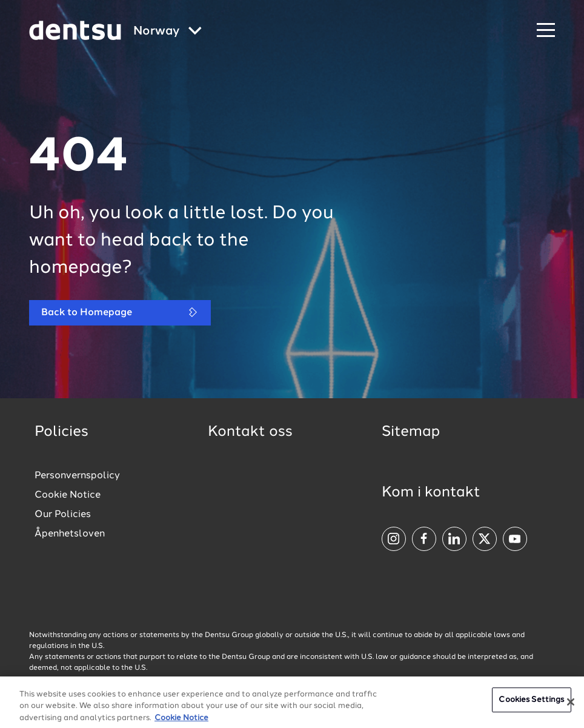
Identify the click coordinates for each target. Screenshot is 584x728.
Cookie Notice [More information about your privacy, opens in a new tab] (181, 722)
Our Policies (63, 515)
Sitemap (411, 432)
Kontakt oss (250, 432)
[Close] (571, 706)
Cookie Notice (68, 495)
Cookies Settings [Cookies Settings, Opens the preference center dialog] (531, 703)
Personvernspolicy (77, 476)
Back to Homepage (120, 312)
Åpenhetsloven (70, 534)
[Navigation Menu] (546, 31)
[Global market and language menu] (168, 32)
